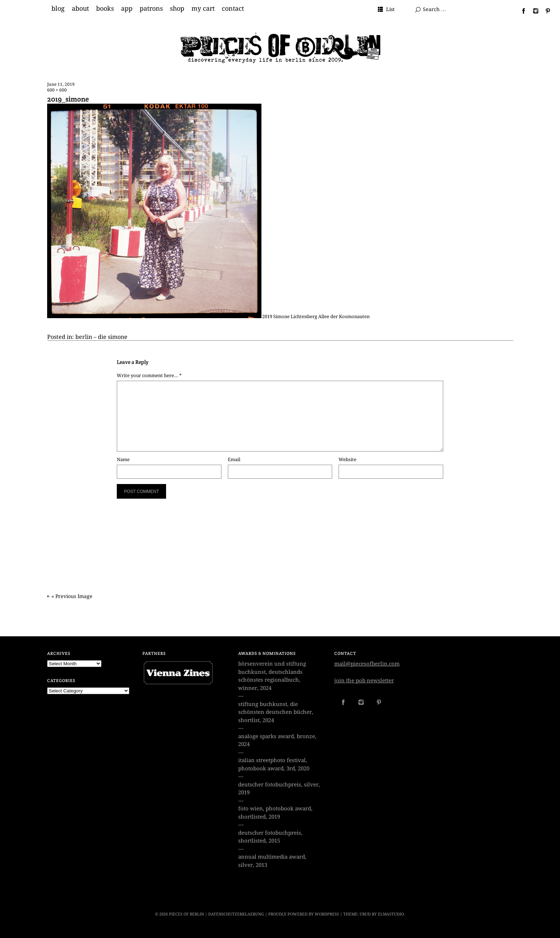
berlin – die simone (101, 337)
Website (347, 460)
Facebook (521, 11)
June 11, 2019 (61, 84)
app (127, 9)
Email (234, 460)
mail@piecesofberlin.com (367, 664)
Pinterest (545, 11)
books (105, 9)
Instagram (533, 11)
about (80, 9)
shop (177, 9)
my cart (203, 9)
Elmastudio (391, 914)
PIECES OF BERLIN (186, 914)
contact (233, 9)
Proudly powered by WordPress (304, 914)
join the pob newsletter (364, 681)
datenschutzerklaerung (236, 914)
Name (123, 460)
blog (58, 9)
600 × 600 (57, 90)
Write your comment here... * (149, 376)
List (390, 9)
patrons (151, 9)
